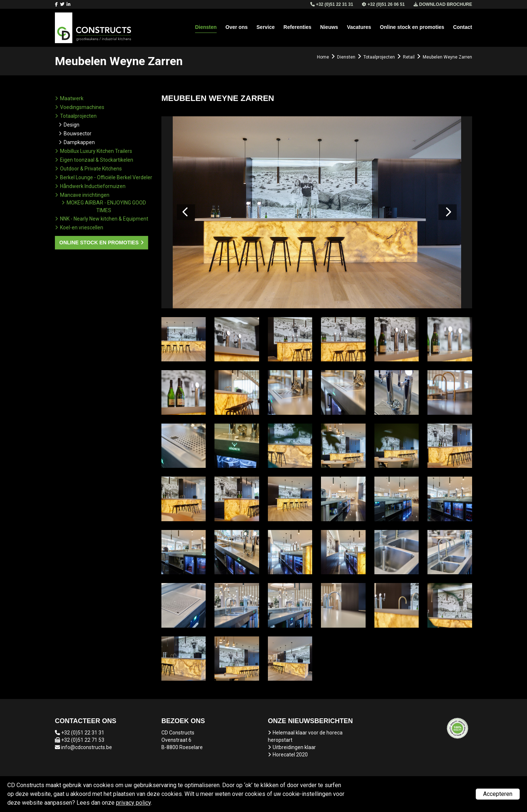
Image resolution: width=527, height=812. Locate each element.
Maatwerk (72, 98)
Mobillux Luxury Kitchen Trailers (96, 151)
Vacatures (359, 27)
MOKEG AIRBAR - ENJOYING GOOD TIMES (106, 206)
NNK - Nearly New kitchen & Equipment (104, 219)
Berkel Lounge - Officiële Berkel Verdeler (106, 177)
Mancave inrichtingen (85, 195)
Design (72, 125)
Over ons (237, 27)
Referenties (298, 27)
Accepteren (498, 794)
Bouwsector (78, 134)
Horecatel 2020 (290, 755)
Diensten (206, 27)
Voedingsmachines (82, 107)
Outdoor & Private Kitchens (91, 169)
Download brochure (443, 4)
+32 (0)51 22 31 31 (83, 733)
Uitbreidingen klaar (294, 747)
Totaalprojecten (78, 116)
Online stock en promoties (412, 27)
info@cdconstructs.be (87, 747)
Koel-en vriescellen (82, 228)
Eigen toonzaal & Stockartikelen (97, 160)
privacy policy (133, 803)
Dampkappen (79, 142)
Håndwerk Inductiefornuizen (93, 186)
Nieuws (329, 27)
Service (266, 27)
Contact (463, 27)
